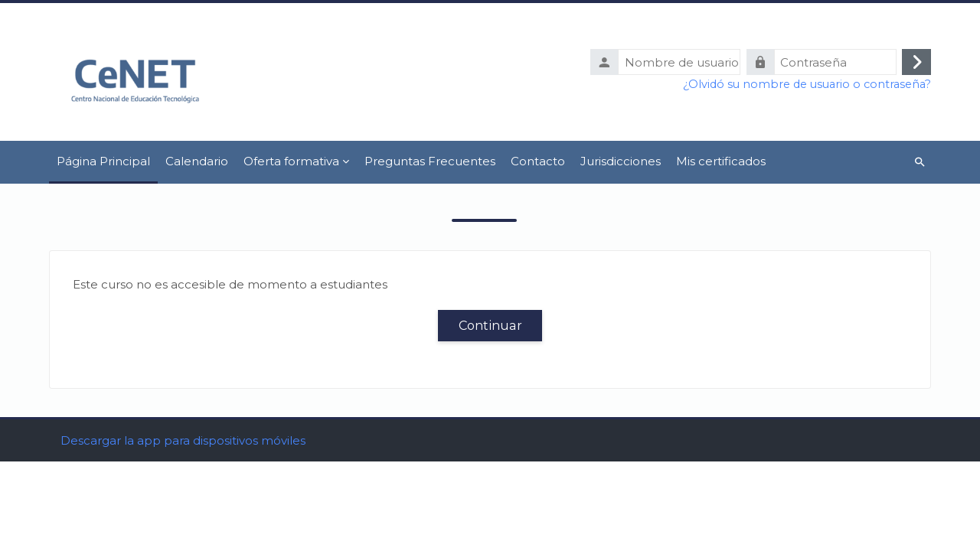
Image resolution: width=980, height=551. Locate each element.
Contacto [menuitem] (538, 161)
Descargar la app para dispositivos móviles (183, 530)
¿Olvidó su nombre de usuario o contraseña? (807, 84)
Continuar (490, 325)
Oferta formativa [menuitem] (291, 161)
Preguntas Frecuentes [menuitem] (430, 161)
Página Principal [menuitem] (103, 161)
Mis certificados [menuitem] (721, 161)
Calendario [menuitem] (197, 161)
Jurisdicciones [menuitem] (621, 161)
